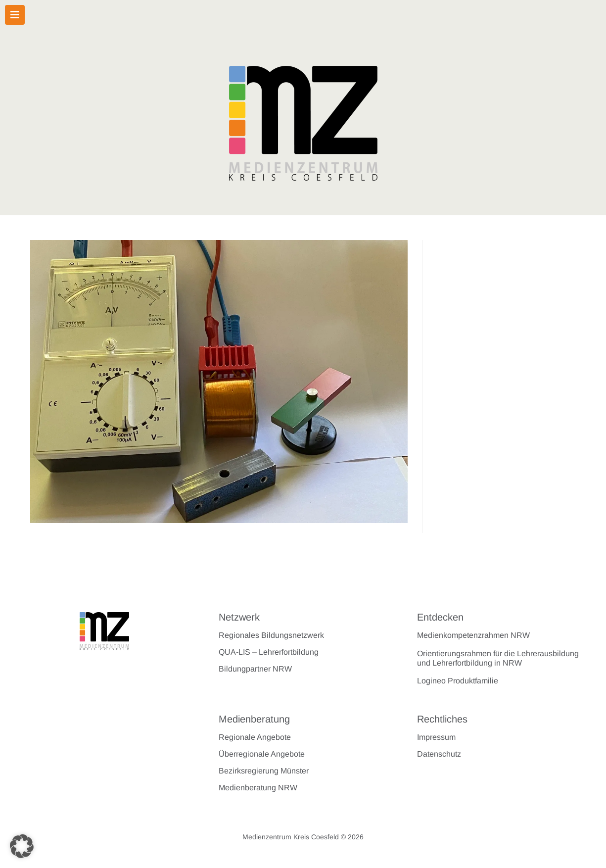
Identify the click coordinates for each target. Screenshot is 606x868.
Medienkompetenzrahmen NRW (473, 635)
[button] (22, 846)
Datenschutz (439, 754)
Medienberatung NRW (258, 788)
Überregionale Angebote (262, 754)
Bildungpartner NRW (255, 669)
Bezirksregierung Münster (264, 771)
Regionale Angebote (255, 737)
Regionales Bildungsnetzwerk (271, 635)
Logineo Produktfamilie (458, 681)
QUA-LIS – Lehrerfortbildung (269, 652)
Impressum (436, 737)
